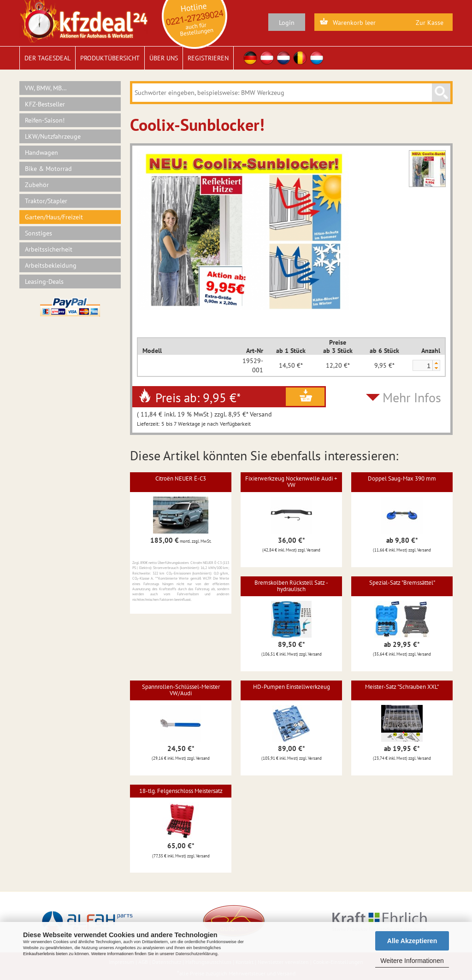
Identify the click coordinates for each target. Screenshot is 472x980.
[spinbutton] (422, 366)
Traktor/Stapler (46, 201)
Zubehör (37, 185)
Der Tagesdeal (47, 58)
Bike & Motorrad (48, 169)
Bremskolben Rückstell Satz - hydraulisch (291, 586)
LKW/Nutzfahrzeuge (53, 136)
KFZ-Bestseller (45, 104)
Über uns (164, 58)
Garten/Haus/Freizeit (54, 217)
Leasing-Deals (44, 282)
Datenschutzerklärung (197, 954)
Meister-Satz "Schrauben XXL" (402, 687)
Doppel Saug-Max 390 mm (402, 478)
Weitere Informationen (412, 961)
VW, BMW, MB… (46, 88)
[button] (436, 363)
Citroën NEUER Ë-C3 (181, 478)
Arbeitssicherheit (49, 249)
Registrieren (208, 58)
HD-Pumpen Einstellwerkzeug (292, 687)
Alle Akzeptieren (412, 941)
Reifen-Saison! (45, 120)
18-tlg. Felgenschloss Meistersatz (181, 791)
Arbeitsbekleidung (51, 265)
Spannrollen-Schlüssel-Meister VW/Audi (181, 690)
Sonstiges (38, 233)
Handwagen (41, 153)
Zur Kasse (430, 23)
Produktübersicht (110, 58)
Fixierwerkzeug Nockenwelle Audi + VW (291, 482)
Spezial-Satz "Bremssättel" (402, 583)
